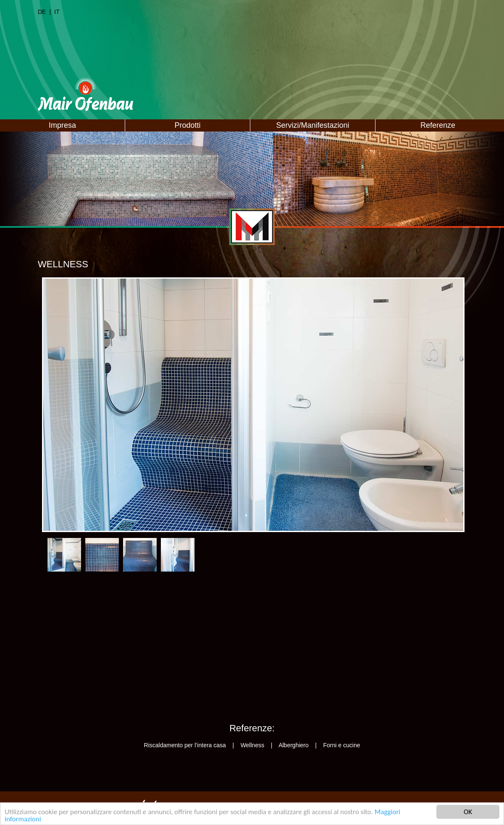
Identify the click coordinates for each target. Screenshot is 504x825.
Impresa (62, 125)
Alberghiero (294, 745)
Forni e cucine (342, 745)
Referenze (438, 125)
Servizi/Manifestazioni (312, 125)
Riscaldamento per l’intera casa (185, 745)
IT (57, 12)
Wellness (253, 745)
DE (42, 12)
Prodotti (187, 125)
